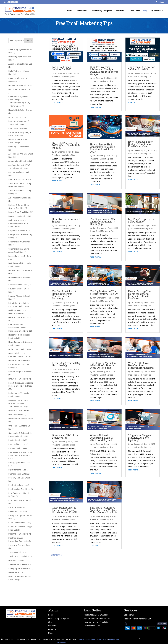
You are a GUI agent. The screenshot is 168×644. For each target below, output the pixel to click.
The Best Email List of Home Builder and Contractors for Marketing (64, 295)
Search (29, 40)
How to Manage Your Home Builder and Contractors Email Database (140, 295)
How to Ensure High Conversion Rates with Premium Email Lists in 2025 (103, 148)
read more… (58, 102)
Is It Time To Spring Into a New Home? (142, 220)
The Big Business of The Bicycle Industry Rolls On (104, 293)
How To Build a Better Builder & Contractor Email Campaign (140, 144)
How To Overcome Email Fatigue (66, 220)
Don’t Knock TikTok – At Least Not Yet (66, 436)
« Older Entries (56, 555)
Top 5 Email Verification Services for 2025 (142, 68)
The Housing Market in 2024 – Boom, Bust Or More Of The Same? (103, 365)
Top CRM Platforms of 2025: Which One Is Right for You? (66, 145)
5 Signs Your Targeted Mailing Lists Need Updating (140, 438)
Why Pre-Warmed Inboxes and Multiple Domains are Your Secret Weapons (104, 70)
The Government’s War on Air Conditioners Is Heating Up (103, 222)
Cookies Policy (115, 639)
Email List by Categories (102, 11)
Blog (145, 11)
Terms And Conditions (86, 639)
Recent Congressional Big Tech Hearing (66, 364)
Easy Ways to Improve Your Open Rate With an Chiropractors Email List (104, 510)
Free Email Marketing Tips (63, 76)
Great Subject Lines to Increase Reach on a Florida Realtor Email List (66, 510)
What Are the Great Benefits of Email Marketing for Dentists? (141, 365)
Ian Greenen (60, 73)
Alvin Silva (59, 303)
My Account (156, 11)
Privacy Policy (102, 639)
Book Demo (135, 11)
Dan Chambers (99, 228)
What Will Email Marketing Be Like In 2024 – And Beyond (102, 438)
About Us (120, 11)
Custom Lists (82, 11)
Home (70, 11)
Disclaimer (61, 642)
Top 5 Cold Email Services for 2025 (62, 68)
